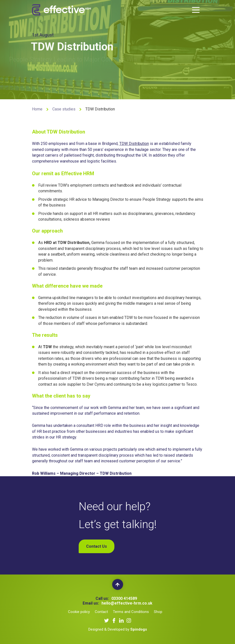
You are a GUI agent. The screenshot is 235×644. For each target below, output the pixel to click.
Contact (101, 612)
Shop (158, 612)
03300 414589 (124, 598)
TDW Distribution (134, 144)
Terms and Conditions (131, 612)
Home (37, 109)
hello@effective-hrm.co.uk (127, 603)
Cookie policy (79, 612)
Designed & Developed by (118, 629)
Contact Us (97, 546)
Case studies (64, 109)
